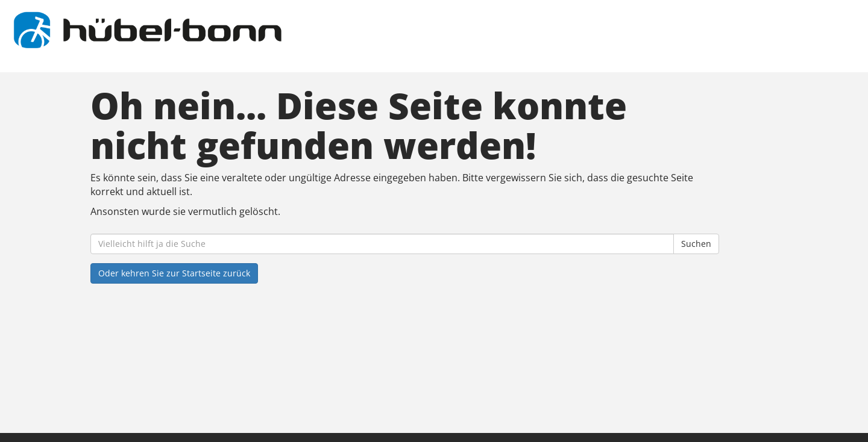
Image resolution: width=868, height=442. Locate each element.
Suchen (696, 244)
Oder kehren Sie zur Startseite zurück (174, 273)
